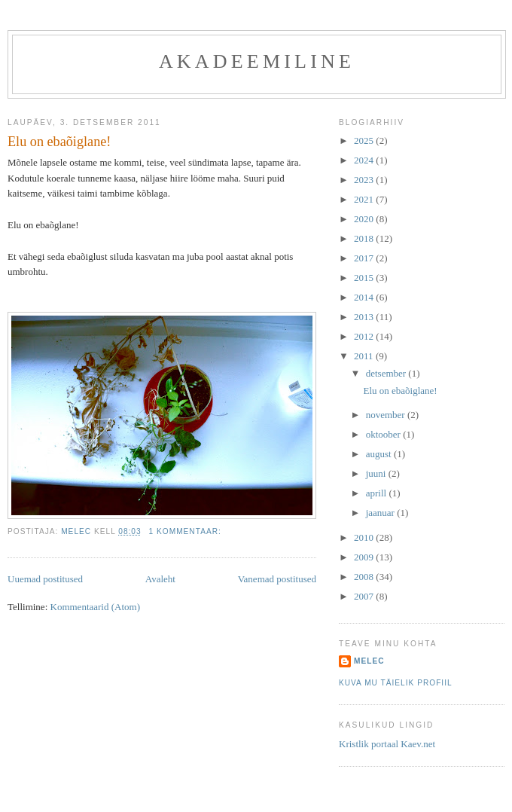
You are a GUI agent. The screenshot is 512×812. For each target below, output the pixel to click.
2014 (365, 297)
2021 (365, 199)
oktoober (384, 434)
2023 (365, 180)
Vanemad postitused (277, 579)
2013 (365, 317)
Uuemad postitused (45, 579)
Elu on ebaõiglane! (59, 142)
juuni (377, 473)
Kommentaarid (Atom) (96, 607)
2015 (365, 278)
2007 (365, 596)
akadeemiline (257, 61)
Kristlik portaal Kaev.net (387, 744)
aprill (378, 493)
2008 (365, 577)
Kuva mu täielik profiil (396, 683)
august (380, 454)
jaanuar (382, 513)
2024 (365, 160)
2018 (365, 238)
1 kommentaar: (187, 531)
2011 (365, 356)
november (387, 415)
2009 (365, 557)
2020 (365, 219)
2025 (365, 140)
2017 (365, 258)
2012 (365, 336)
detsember (387, 373)
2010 (365, 537)
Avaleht (160, 579)
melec (369, 661)
